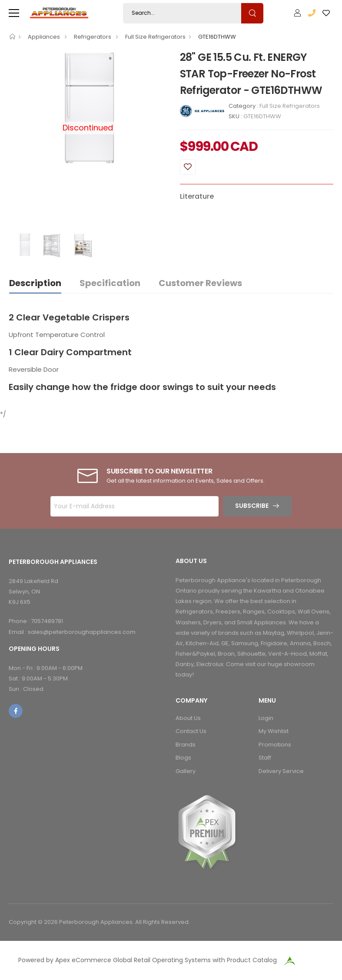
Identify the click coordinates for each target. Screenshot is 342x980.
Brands (186, 745)
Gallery (186, 771)
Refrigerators (93, 37)
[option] (88, 108)
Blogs (183, 758)
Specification (110, 283)
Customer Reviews (200, 283)
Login (266, 718)
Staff (265, 758)
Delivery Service (281, 771)
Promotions (275, 745)
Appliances (45, 37)
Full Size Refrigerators (155, 37)
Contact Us (191, 731)
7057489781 (47, 621)
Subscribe (252, 506)
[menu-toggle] (14, 13)
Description (35, 283)
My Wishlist (274, 731)
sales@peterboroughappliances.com (82, 632)
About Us (188, 718)
